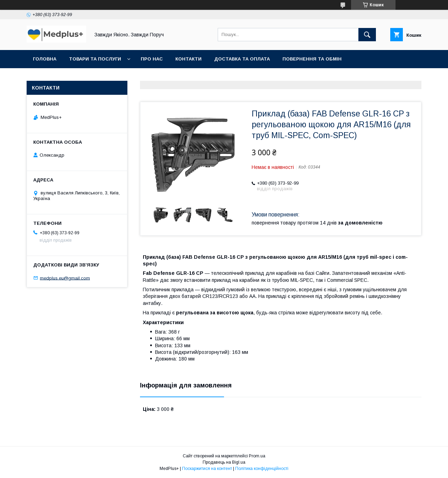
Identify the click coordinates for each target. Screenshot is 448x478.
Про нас (152, 59)
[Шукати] (367, 35)
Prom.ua (257, 456)
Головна (45, 59)
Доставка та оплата (242, 59)
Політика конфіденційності (262, 469)
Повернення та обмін (312, 59)
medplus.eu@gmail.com (65, 278)
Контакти (188, 59)
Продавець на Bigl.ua (224, 462)
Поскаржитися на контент (207, 469)
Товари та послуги (95, 59)
